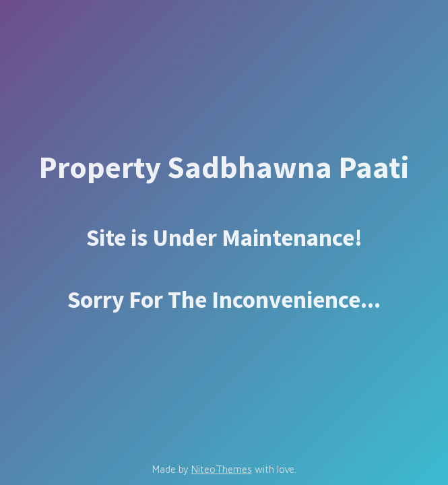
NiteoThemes (222, 469)
